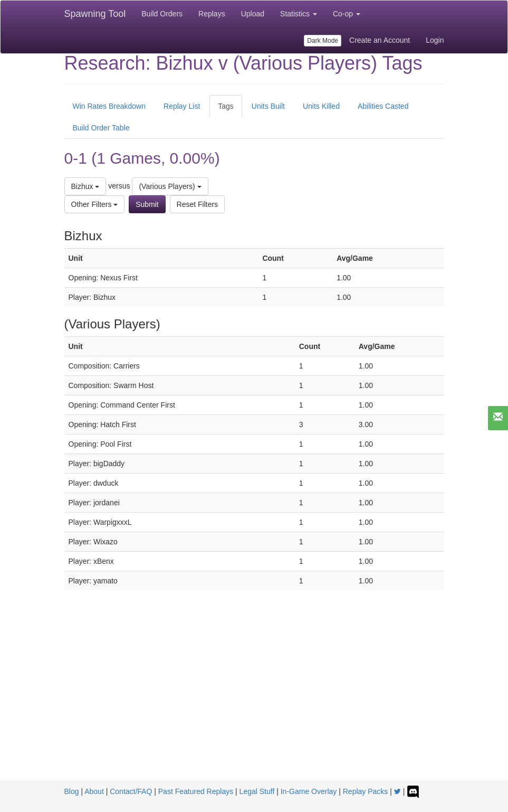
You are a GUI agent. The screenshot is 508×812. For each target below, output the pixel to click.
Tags (226, 106)
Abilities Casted (383, 106)
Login (435, 40)
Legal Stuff (257, 791)
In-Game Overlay (309, 791)
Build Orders (162, 14)
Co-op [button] (347, 14)
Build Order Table (101, 128)
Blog (72, 791)
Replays (212, 14)
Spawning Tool (95, 14)
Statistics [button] (299, 14)
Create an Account (380, 40)
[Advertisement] (254, 701)
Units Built (268, 106)
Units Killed (321, 106)
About (94, 791)
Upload (253, 14)
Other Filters (95, 204)
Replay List (182, 106)
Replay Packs (366, 791)
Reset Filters (198, 204)
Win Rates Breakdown (109, 106)
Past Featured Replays (196, 791)
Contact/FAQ (131, 791)
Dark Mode (323, 41)
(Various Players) (170, 186)
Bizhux (85, 186)
